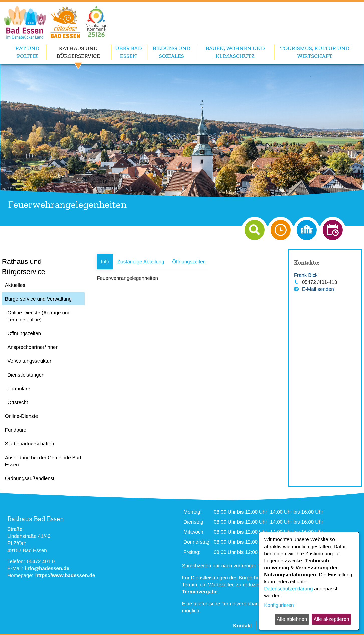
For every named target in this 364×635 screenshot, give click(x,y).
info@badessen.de (47, 568)
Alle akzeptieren (331, 619)
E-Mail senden (318, 289)
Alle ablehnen (292, 619)
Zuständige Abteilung (141, 262)
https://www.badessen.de (65, 575)
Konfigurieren (279, 605)
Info (105, 262)
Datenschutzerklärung (288, 589)
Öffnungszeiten (189, 262)
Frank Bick (306, 275)
